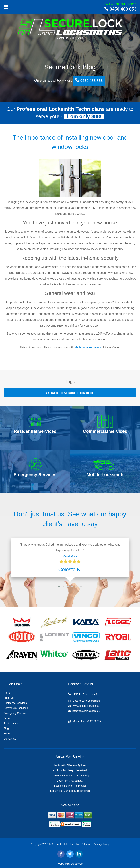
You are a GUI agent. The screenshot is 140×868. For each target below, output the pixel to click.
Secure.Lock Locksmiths (65, 844)
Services (9, 718)
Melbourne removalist (88, 347)
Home (7, 693)
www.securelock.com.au (84, 706)
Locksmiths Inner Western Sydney (70, 776)
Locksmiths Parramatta (70, 781)
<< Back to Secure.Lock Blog (70, 393)
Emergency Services (15, 713)
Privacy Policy (101, 844)
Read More (70, 556)
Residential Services (15, 703)
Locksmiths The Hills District (70, 786)
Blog (6, 728)
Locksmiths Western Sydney (70, 765)
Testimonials (11, 723)
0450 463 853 (120, 9)
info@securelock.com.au (86, 711)
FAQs (7, 733)
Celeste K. (70, 569)
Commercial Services (16, 708)
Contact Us (10, 739)
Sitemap (86, 844)
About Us (9, 698)
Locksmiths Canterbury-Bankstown (70, 791)
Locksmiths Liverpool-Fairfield (70, 770)
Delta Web (77, 864)
